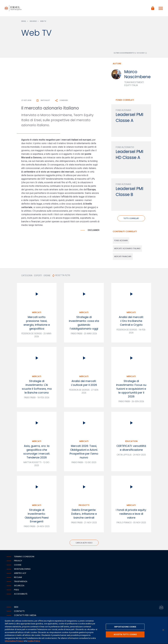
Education (131, 441)
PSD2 (16, 590)
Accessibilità (21, 594)
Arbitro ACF (20, 573)
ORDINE (47, 275)
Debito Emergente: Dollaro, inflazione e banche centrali (84, 514)
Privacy (18, 561)
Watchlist (43, 100)
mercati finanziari (123, 257)
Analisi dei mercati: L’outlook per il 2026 (84, 383)
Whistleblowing (22, 569)
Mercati (37, 312)
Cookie (18, 565)
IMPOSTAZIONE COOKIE (125, 627)
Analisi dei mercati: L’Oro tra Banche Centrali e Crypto (131, 321)
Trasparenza (21, 581)
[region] (84, 630)
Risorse (33, 21)
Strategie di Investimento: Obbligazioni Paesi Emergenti (37, 516)
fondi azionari (121, 241)
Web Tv (43, 21)
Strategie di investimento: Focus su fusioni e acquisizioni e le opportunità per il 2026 (131, 389)
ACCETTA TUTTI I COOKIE (125, 634)
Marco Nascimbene (137, 74)
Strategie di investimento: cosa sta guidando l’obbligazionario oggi (84, 323)
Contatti (19, 611)
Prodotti (84, 505)
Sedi (16, 607)
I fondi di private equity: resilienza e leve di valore (131, 514)
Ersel (24, 21)
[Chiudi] (163, 630)
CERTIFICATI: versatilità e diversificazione (131, 448)
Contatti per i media (25, 615)
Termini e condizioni (24, 557)
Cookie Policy (34, 641)
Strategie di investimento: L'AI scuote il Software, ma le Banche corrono (37, 387)
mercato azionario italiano (127, 249)
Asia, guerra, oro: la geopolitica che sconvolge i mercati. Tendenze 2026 (37, 452)
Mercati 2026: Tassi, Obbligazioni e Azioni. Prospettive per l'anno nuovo (84, 452)
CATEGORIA (27, 275)
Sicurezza (19, 586)
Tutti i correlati (131, 218)
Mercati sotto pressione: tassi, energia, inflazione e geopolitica (37, 323)
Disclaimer (94, 230)
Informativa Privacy (14, 641)
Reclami (18, 577)
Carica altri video (84, 543)
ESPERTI (38, 275)
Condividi (61, 100)
